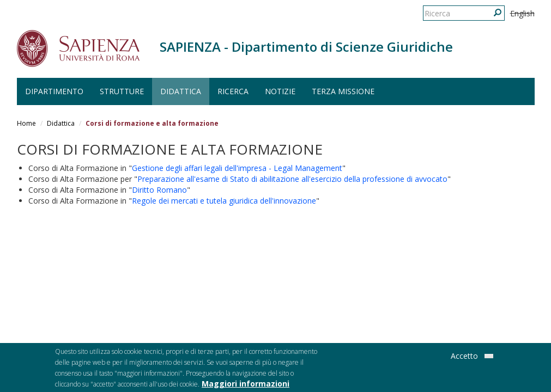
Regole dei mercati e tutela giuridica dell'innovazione (224, 201)
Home (26, 123)
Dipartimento (54, 91)
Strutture (122, 91)
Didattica (181, 91)
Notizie (280, 91)
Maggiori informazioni (246, 385)
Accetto (464, 357)
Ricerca (233, 91)
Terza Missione (343, 91)
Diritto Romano (159, 190)
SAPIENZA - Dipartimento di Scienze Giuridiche (306, 47)
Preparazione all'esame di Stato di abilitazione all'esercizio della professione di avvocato (292, 179)
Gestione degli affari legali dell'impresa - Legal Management (237, 168)
